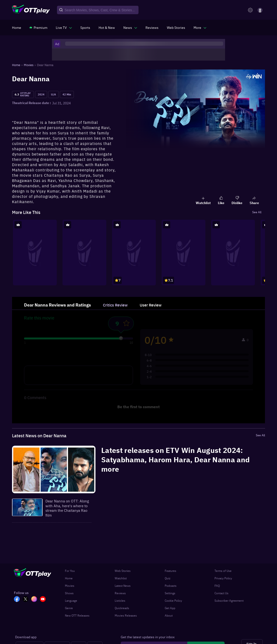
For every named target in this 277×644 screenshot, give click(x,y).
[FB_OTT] (18, 600)
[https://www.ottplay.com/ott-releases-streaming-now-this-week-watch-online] (107, 27)
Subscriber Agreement (229, 600)
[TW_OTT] (27, 600)
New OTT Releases (77, 615)
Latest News (123, 586)
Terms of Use (223, 571)
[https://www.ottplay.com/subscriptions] (38, 27)
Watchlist (121, 578)
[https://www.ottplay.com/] (17, 27)
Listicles (120, 600)
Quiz (168, 578)
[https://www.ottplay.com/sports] (85, 27)
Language (71, 600)
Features (170, 571)
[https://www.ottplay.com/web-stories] (176, 27)
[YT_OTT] (44, 600)
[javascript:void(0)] (64, 27)
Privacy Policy (223, 578)
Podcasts (171, 586)
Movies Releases (126, 615)
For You (70, 571)
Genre (69, 608)
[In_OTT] (36, 600)
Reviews (120, 593)
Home (69, 578)
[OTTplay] (31, 10)
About (169, 615)
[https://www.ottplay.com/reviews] (152, 27)
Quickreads (122, 608)
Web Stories (123, 571)
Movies (70, 586)
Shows (69, 593)
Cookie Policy (173, 600)
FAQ (217, 586)
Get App (170, 608)
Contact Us (221, 593)
